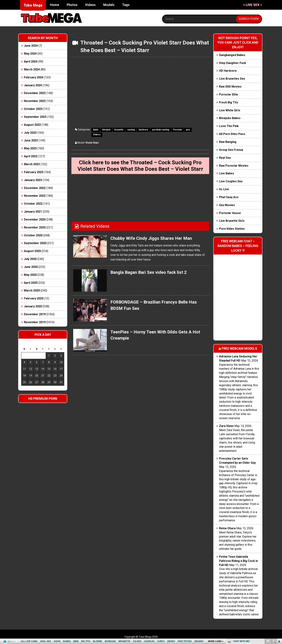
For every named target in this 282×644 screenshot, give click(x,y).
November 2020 (35, 227)
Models (109, 5)
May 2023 (30, 148)
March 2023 (32, 164)
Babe (96, 130)
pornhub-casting (161, 130)
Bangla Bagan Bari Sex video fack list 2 (149, 272)
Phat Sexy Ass (229, 197)
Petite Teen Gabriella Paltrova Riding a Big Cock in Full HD (238, 561)
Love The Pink (229, 126)
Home (54, 5)
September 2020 (35, 243)
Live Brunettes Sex (232, 79)
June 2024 (31, 46)
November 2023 (35, 101)
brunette (119, 130)
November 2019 (35, 322)
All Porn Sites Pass (232, 134)
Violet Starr (92, 143)
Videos (90, 5)
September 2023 (35, 117)
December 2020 (35, 220)
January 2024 (33, 85)
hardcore (143, 130)
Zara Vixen (226, 426)
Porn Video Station (232, 229)
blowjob (106, 130)
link (279, 588)
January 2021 (33, 212)
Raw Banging (228, 142)
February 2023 (34, 172)
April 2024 (31, 62)
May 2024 (30, 54)
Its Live (224, 189)
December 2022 (35, 188)
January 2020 (33, 306)
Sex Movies (227, 205)
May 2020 (30, 275)
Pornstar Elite (228, 94)
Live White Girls (230, 110)
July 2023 (30, 133)
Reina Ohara (227, 528)
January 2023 (33, 180)
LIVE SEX (253, 5)
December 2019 (35, 314)
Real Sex (225, 158)
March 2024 (32, 69)
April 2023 (31, 156)
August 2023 (32, 125)
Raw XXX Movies (230, 87)
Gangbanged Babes (232, 55)
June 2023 (31, 140)
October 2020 (33, 235)
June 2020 (31, 267)
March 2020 (32, 290)
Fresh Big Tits (229, 102)
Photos (72, 5)
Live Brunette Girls (232, 221)
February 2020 (34, 298)
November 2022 (35, 196)
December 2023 (35, 93)
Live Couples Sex (231, 181)
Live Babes (227, 173)
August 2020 (32, 251)
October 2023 (33, 109)
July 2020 (30, 259)
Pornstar (178, 130)
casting (131, 130)
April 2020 (31, 283)
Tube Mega (33, 5)
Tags (126, 5)
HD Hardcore (228, 71)
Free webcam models (239, 348)
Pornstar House (230, 213)
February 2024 (34, 77)
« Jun (24, 389)
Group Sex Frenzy (231, 150)
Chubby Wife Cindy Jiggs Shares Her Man (151, 238)
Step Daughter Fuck (233, 63)
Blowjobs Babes (230, 118)
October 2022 (33, 204)
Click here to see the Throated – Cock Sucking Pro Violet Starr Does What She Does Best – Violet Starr (140, 166)
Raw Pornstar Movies (234, 166)
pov (188, 130)
